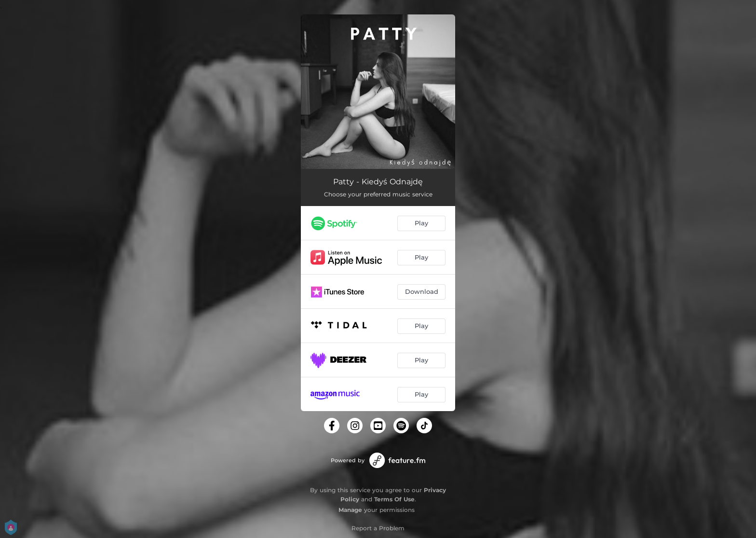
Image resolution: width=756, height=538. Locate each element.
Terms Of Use (394, 499)
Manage (350, 510)
